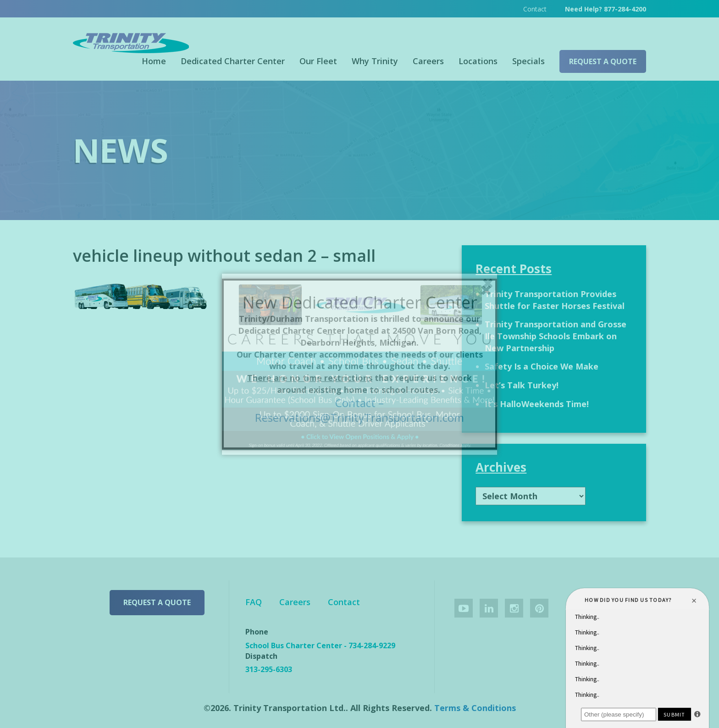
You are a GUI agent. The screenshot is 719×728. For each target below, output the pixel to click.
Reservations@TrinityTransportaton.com (359, 417)
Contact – (359, 403)
